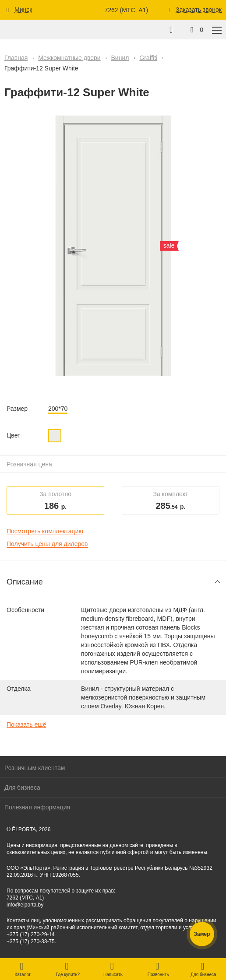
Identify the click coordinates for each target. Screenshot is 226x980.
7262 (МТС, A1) (126, 10)
